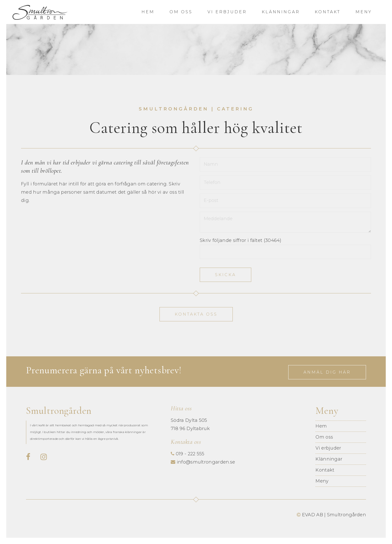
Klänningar (281, 12)
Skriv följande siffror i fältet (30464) (241, 240)
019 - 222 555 (190, 454)
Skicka (225, 275)
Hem (148, 12)
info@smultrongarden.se (206, 462)
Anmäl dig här (327, 372)
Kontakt (328, 12)
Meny (364, 12)
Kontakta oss (196, 314)
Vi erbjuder (227, 12)
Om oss (181, 12)
